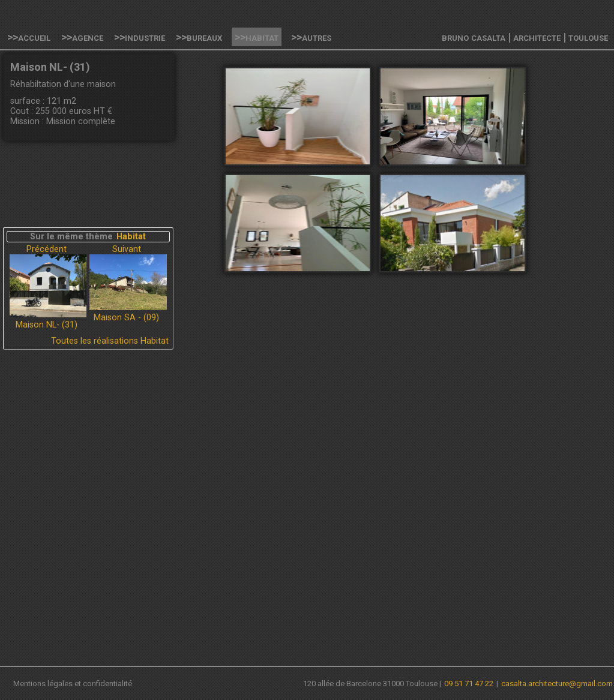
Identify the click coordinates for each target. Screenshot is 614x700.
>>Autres (311, 37)
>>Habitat (257, 37)
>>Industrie (140, 37)
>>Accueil (29, 37)
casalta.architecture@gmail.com (557, 684)
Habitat (131, 237)
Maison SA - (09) (126, 318)
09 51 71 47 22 (469, 684)
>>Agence (82, 37)
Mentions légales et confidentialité (73, 684)
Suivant (127, 249)
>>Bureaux (199, 37)
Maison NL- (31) (47, 325)
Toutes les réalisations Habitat (110, 341)
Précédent (47, 249)
